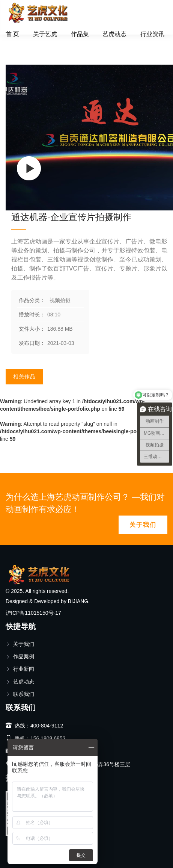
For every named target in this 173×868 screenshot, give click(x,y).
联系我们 (20, 694)
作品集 (80, 34)
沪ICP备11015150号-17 (33, 613)
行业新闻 (20, 669)
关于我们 (143, 525)
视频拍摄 (43, 43)
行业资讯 (152, 34)
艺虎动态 (114, 34)
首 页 (12, 34)
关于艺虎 (45, 34)
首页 (17, 43)
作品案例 (20, 656)
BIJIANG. (79, 601)
